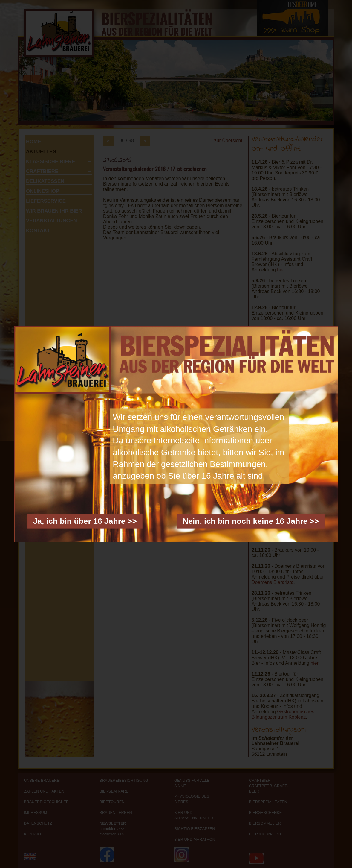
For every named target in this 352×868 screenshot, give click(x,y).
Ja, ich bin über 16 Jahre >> (85, 521)
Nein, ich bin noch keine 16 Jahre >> (251, 521)
